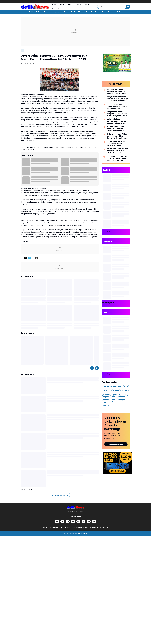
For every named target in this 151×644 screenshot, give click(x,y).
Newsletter (117, 12)
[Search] (112, 7)
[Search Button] (128, 7)
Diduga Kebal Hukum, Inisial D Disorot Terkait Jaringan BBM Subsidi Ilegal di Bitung (118, 158)
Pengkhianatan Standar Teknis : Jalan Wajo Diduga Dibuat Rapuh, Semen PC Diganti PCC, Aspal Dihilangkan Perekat (117, 99)
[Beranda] (23, 50)
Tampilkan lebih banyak (60, 495)
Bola (79, 5)
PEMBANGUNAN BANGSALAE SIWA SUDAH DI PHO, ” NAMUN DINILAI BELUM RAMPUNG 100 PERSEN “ (117, 151)
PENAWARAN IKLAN (82, 527)
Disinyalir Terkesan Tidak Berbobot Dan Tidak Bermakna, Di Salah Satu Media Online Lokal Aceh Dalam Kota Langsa (117, 136)
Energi (97, 12)
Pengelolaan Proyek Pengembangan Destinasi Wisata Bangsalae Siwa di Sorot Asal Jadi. (117, 114)
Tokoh (73, 12)
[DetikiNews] (76, 507)
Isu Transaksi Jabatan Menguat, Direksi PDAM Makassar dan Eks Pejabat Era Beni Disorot (117, 91)
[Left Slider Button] (92, 368)
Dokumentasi (56, 9)
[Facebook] (22, 258)
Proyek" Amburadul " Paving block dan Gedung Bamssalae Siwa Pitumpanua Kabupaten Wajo (117, 106)
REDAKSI (46, 527)
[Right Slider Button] (97, 368)
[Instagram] (68, 521)
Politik (31, 12)
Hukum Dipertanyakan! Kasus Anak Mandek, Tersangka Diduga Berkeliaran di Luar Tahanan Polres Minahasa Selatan (117, 144)
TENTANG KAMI (54, 527)
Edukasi (81, 12)
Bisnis (70, 5)
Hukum (39, 12)
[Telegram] (29, 258)
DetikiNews (72, 534)
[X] (26, 258)
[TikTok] (83, 521)
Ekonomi (47, 12)
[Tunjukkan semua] (128, 170)
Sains (66, 12)
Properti (89, 12)
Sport (87, 5)
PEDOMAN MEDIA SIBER (68, 527)
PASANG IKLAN (94, 527)
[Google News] (78, 521)
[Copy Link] (37, 258)
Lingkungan (57, 12)
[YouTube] (73, 521)
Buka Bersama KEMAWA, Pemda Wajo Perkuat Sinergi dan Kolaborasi (116, 129)
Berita (62, 5)
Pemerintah (107, 12)
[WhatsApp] (33, 258)
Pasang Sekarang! (116, 444)
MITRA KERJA (104, 527)
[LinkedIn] (89, 521)
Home (54, 5)
